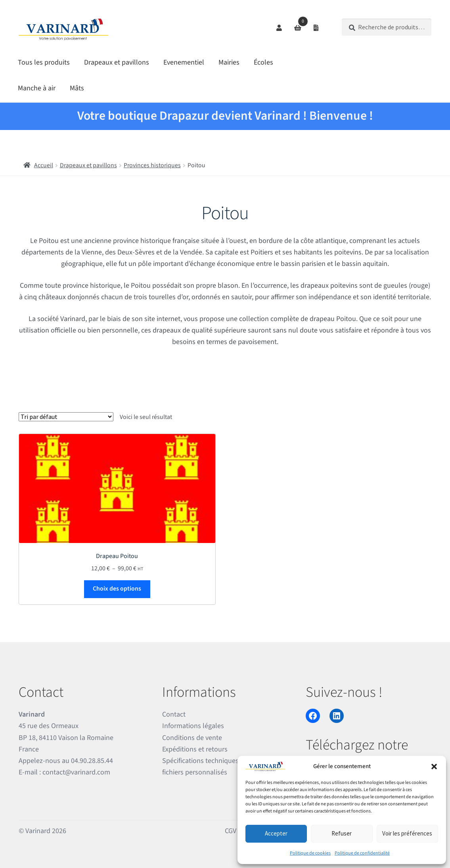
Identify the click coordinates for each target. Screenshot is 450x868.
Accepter (276, 833)
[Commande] (66, 417)
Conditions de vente (192, 738)
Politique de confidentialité (362, 853)
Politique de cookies (310, 853)
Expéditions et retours (195, 749)
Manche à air (37, 88)
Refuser (342, 833)
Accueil (44, 165)
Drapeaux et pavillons (117, 62)
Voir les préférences (407, 833)
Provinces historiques (152, 165)
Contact (174, 714)
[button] (434, 767)
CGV (231, 831)
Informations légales (193, 726)
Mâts (77, 88)
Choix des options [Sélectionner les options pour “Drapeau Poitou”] (117, 589)
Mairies (229, 62)
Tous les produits (44, 62)
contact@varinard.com (76, 772)
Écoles (263, 62)
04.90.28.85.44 (92, 761)
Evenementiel (184, 62)
